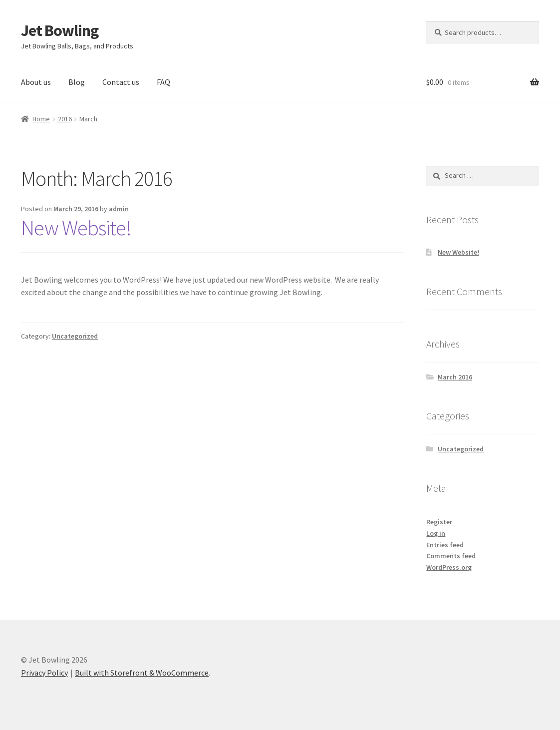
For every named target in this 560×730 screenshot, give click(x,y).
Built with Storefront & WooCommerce (142, 673)
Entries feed (445, 545)
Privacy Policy (44, 673)
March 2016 (455, 377)
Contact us (121, 82)
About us (36, 82)
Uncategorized (75, 336)
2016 (65, 119)
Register (439, 522)
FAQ (163, 82)
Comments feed (451, 556)
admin (119, 209)
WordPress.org (449, 567)
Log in (436, 533)
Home (41, 119)
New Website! (76, 228)
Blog (77, 82)
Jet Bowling (60, 30)
